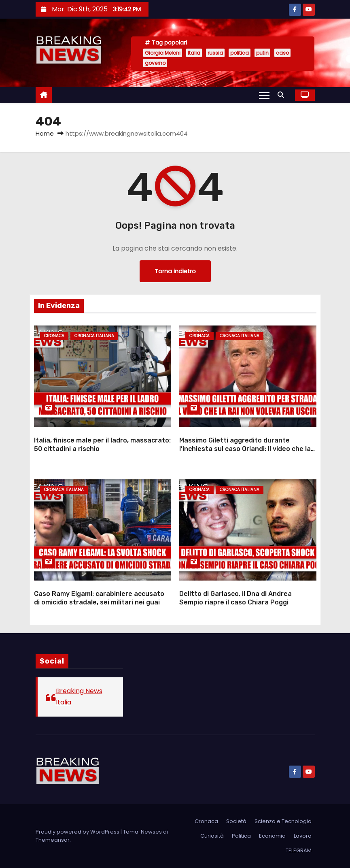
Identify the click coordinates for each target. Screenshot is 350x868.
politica (240, 53)
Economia (272, 836)
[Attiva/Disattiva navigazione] (264, 95)
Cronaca (54, 336)
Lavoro (303, 836)
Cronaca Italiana (94, 336)
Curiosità (212, 836)
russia (215, 53)
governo (155, 63)
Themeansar (53, 840)
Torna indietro (175, 271)
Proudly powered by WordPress (78, 832)
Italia (194, 53)
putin (262, 53)
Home (45, 133)
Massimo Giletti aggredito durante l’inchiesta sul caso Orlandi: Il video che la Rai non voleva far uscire (245, 449)
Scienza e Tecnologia (283, 821)
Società (236, 821)
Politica (241, 836)
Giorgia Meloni (163, 53)
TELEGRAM (299, 850)
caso (282, 53)
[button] (283, 95)
